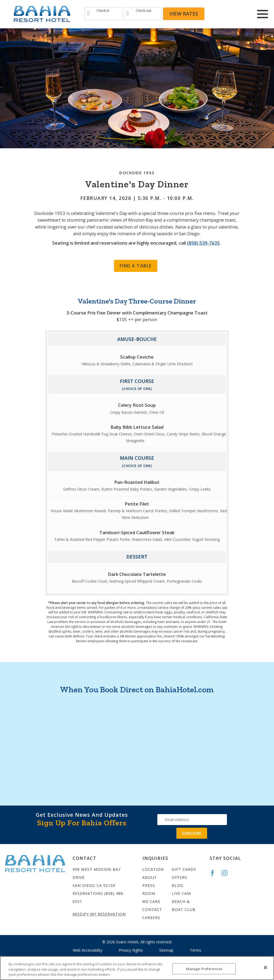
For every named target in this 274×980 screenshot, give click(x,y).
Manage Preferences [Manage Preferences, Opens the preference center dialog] (204, 968)
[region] (137, 968)
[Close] (265, 967)
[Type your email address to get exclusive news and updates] (192, 820)
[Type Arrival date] (103, 14)
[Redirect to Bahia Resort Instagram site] (230, 14)
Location (153, 869)
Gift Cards (184, 869)
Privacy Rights (131, 950)
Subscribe (192, 833)
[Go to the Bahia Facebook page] (215, 873)
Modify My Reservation (99, 914)
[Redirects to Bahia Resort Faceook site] (216, 14)
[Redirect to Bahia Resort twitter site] (245, 14)
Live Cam (181, 893)
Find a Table (136, 266)
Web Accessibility (87, 950)
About (150, 877)
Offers (180, 877)
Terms (196, 950)
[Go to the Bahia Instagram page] (227, 873)
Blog (178, 885)
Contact (152, 909)
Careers (151, 918)
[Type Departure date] (143, 14)
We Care (151, 901)
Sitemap (166, 950)
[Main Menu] (263, 14)
